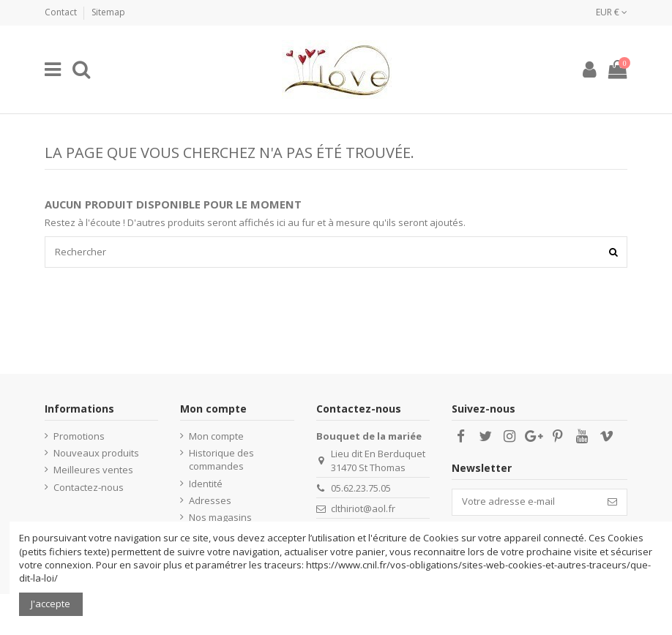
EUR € (612, 12)
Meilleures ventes (93, 470)
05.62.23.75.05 (361, 488)
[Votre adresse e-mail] (525, 502)
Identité (206, 484)
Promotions (79, 436)
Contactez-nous (89, 487)
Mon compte (216, 436)
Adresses (210, 500)
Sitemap (108, 12)
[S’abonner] (612, 502)
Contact (62, 12)
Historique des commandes (221, 459)
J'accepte (51, 604)
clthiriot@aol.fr (363, 508)
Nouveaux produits (96, 453)
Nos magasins (220, 517)
